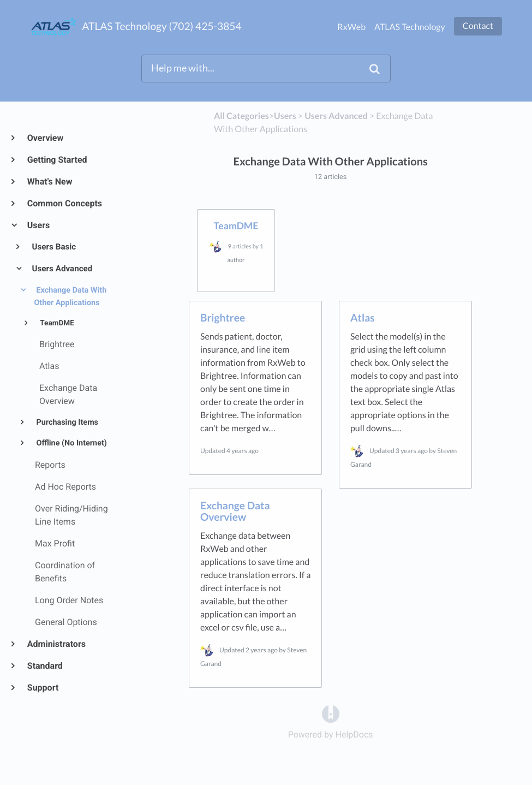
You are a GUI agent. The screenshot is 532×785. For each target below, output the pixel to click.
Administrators (56, 644)
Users (38, 225)
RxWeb (351, 27)
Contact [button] (478, 26)
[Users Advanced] (336, 116)
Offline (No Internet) (71, 443)
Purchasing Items (66, 422)
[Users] (285, 116)
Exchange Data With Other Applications (70, 296)
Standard (44, 666)
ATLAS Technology (410, 27)
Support (42, 688)
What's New (49, 182)
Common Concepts (64, 203)
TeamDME (56, 323)
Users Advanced (62, 269)
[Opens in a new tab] (331, 714)
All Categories (241, 116)
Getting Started (57, 160)
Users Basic (53, 247)
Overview (45, 138)
